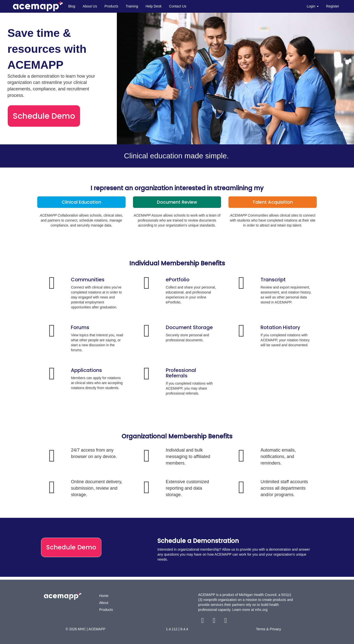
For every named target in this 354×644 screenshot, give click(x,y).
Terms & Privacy (268, 629)
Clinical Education (81, 202)
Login (313, 6)
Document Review (177, 202)
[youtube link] (226, 622)
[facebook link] (203, 622)
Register (333, 6)
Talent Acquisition (273, 202)
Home (104, 596)
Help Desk (154, 6)
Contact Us (178, 6)
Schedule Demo (44, 116)
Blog (72, 6)
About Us (90, 6)
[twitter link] (215, 622)
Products (111, 6)
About (104, 603)
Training (132, 6)
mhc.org (261, 610)
